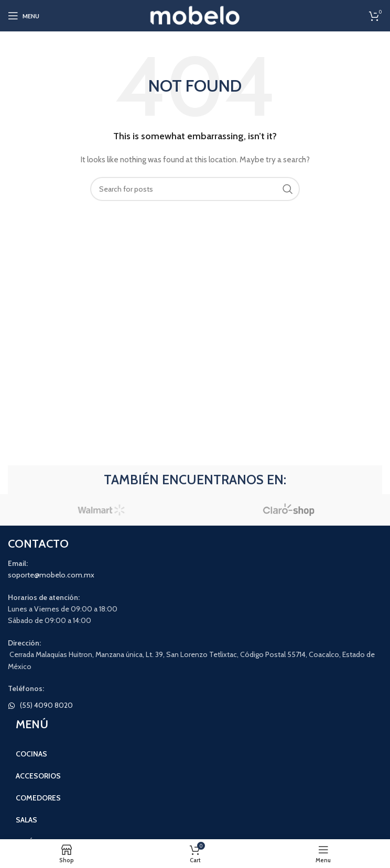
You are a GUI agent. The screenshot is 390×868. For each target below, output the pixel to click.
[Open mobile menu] (24, 16)
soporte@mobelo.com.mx (51, 575)
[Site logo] (195, 15)
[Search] (195, 189)
